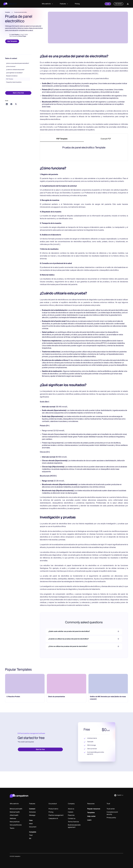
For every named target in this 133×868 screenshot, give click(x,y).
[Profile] (128, 4)
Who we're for (47, 4)
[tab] (62, 155)
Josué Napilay (15, 35)
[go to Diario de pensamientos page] (66, 814)
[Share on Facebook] (11, 120)
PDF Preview (10, 95)
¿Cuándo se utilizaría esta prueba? (15, 86)
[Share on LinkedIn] (7, 120)
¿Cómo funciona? (11, 83)
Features (64, 4)
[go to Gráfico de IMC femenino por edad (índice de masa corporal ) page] (108, 814)
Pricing (77, 4)
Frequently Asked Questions (14, 99)
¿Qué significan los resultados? (14, 89)
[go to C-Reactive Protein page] (25, 814)
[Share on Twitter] (16, 120)
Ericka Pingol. (22, 36)
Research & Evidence (12, 92)
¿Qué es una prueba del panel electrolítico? (18, 80)
